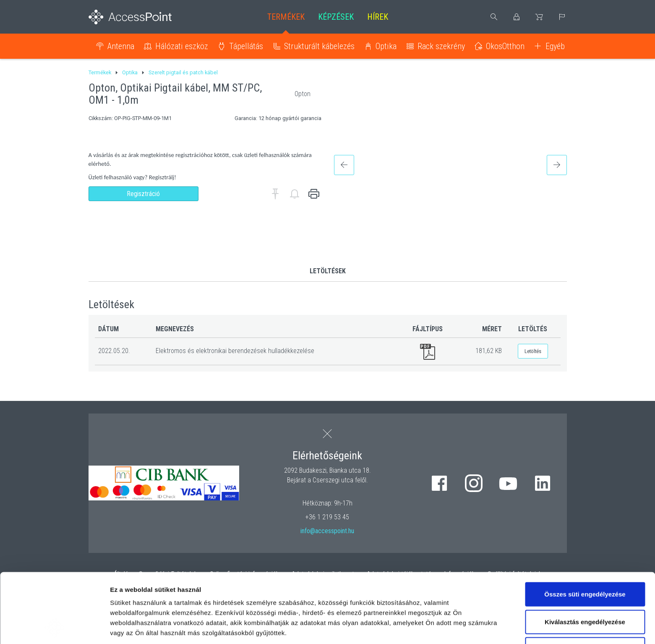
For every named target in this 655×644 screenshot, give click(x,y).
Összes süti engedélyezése (585, 529)
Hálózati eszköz (182, 46)
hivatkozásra (257, 588)
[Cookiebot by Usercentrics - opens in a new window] (54, 628)
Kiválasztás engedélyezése (585, 556)
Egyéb (555, 46)
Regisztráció (143, 194)
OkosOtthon (505, 46)
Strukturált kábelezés (319, 46)
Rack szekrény (441, 46)
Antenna (121, 46)
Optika (386, 46)
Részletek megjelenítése (147, 627)
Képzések (336, 17)
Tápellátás (246, 46)
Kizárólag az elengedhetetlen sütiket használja (585, 589)
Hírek (378, 17)
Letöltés (533, 351)
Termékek (286, 17)
